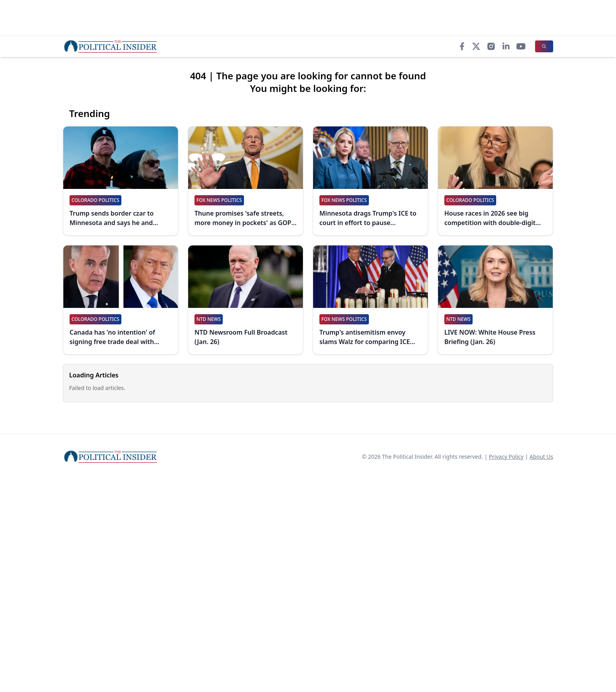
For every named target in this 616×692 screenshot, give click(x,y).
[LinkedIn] (506, 46)
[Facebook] (462, 46)
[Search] (544, 46)
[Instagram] (491, 46)
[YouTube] (521, 46)
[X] (476, 46)
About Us (541, 457)
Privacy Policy (506, 457)
